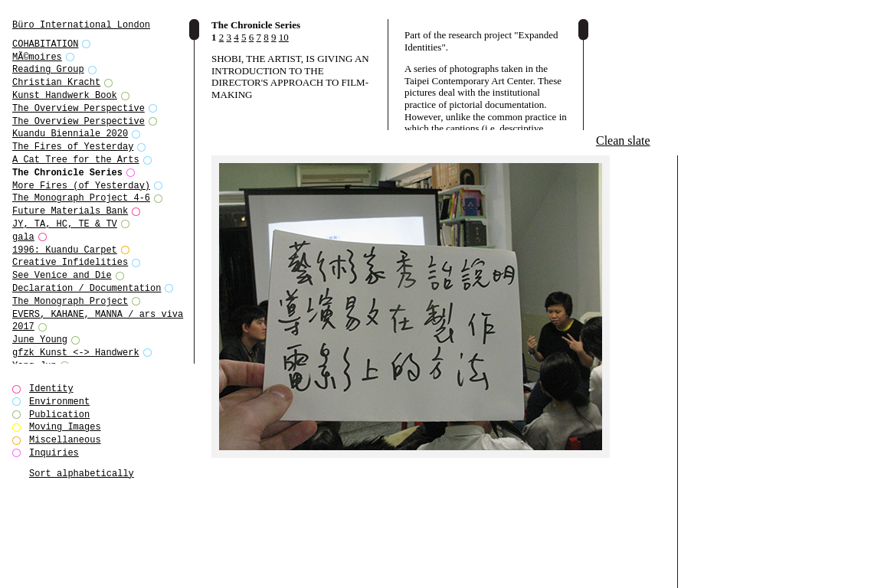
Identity (51, 389)
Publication (59, 415)
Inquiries (54, 453)
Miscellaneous (65, 440)
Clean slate (623, 140)
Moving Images (65, 427)
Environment (59, 402)
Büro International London (81, 25)
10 (284, 37)
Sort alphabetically (82, 474)
